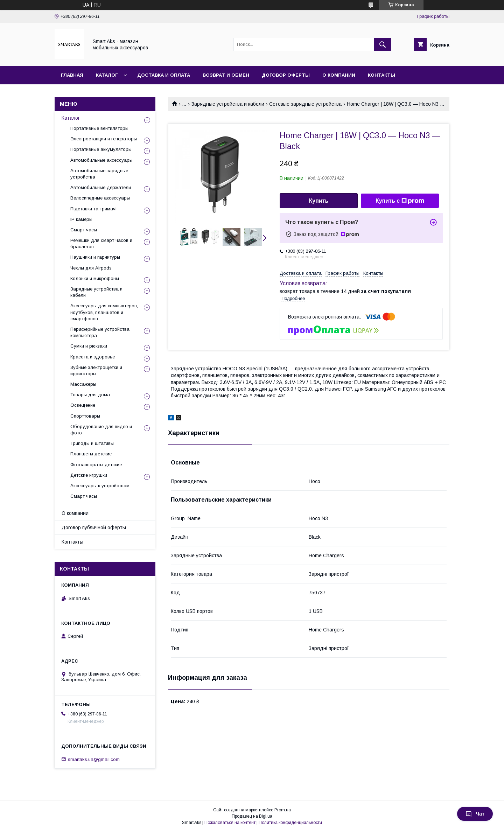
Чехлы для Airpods (91, 268)
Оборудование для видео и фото (101, 430)
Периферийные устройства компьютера (100, 332)
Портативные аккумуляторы (101, 149)
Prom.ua (283, 810)
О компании (339, 75)
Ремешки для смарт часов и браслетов (101, 243)
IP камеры (81, 219)
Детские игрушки (89, 475)
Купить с (400, 201)
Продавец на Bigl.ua (252, 816)
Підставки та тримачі (93, 209)
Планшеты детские (91, 454)
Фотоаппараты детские (96, 465)
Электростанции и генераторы (104, 139)
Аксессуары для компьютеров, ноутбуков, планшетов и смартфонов (104, 312)
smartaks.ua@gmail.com (94, 759)
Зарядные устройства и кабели (228, 104)
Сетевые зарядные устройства (305, 104)
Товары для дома (90, 395)
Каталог (107, 75)
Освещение (83, 405)
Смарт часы (84, 230)
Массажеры (83, 384)
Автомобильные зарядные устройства (99, 174)
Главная (72, 75)
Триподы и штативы (92, 443)
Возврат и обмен (226, 75)
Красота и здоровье (93, 357)
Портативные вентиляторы (99, 128)
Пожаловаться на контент (230, 823)
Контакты (381, 75)
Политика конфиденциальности (290, 823)
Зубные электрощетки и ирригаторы (96, 370)
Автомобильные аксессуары (101, 160)
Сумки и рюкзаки (89, 346)
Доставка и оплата (164, 75)
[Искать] (383, 44)
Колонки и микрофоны (95, 278)
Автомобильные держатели (101, 187)
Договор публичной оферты (94, 527)
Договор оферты (286, 75)
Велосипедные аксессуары (100, 198)
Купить (319, 201)
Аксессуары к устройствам (100, 486)
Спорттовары (85, 416)
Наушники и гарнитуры (95, 257)
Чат (475, 814)
